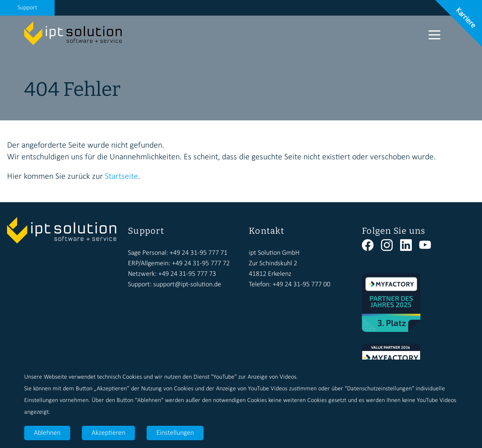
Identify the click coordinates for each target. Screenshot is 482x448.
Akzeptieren (108, 433)
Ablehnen (47, 433)
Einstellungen (175, 433)
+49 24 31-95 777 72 (201, 264)
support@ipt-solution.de (187, 285)
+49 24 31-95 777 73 (187, 274)
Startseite (121, 177)
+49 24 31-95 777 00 (301, 285)
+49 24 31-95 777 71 (198, 253)
